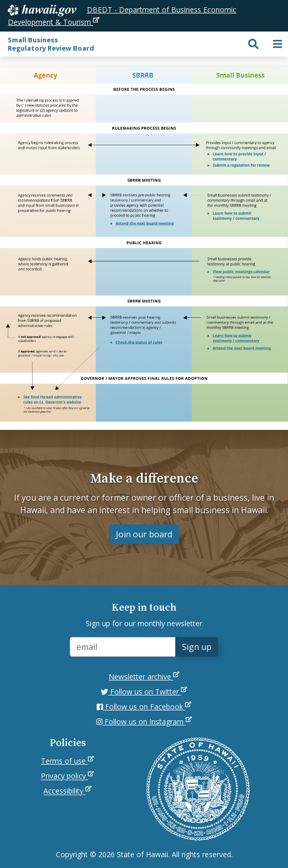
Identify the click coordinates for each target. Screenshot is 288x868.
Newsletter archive (144, 677)
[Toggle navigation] (278, 44)
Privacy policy (67, 776)
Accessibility (67, 791)
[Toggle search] (253, 44)
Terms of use (67, 761)
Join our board (144, 534)
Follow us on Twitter (144, 692)
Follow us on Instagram (144, 722)
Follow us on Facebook (144, 707)
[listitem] (239, 157)
